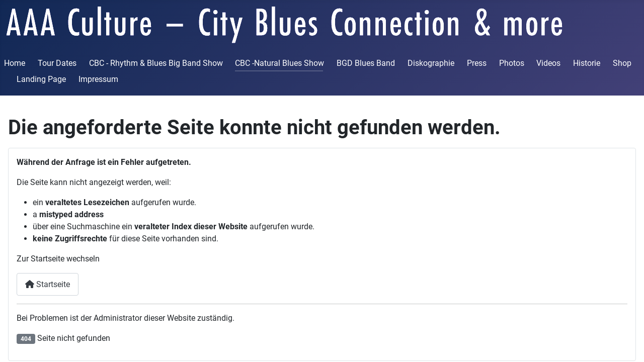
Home (15, 63)
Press (477, 63)
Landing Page (41, 79)
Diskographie (431, 63)
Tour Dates (57, 63)
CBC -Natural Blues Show (279, 63)
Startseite (48, 284)
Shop (622, 63)
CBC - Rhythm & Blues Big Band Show (156, 63)
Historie (587, 63)
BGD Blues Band (366, 63)
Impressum (98, 79)
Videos (548, 63)
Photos (512, 63)
